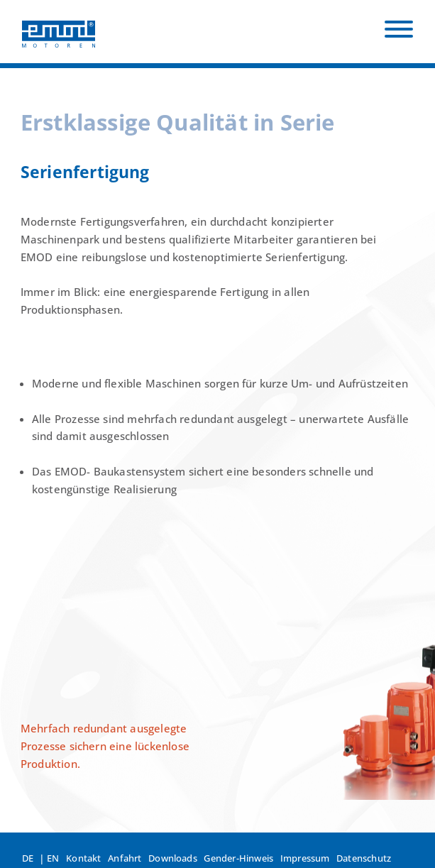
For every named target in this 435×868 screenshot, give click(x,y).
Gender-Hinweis (238, 858)
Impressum (305, 858)
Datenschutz (364, 858)
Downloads (173, 858)
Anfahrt (125, 858)
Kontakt (83, 858)
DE (28, 858)
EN (53, 858)
